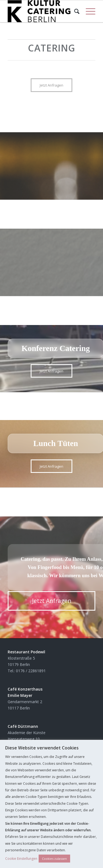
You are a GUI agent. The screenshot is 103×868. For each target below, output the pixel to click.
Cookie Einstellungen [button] (21, 859)
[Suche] (75, 11)
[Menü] (88, 11)
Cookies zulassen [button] (54, 859)
